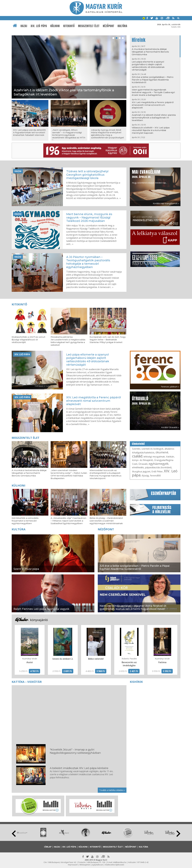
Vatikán (170, 457)
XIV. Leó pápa (39, 26)
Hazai (24, 26)
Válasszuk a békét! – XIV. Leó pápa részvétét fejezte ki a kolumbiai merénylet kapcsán (151, 130)
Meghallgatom (49, 810)
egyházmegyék (159, 464)
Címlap (48, 847)
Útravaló (143, 464)
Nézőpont (109, 26)
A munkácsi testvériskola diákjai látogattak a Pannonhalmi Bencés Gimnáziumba (150, 52)
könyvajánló (39, 620)
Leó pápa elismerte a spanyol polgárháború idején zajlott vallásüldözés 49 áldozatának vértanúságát (148, 66)
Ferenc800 (155, 476)
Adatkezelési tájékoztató (114, 865)
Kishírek (136, 682)
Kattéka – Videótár (27, 682)
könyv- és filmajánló (143, 460)
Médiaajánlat (85, 865)
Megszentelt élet (89, 26)
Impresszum (73, 865)
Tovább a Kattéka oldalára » (112, 790)
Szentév (136, 449)
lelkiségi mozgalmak (154, 457)
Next (178, 834)
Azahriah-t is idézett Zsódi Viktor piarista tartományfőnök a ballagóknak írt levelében (154, 118)
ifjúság (145, 476)
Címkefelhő (138, 444)
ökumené (162, 452)
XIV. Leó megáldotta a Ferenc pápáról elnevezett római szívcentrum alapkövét (153, 105)
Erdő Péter (157, 471)
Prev (14, 834)
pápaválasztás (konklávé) (158, 467)
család (137, 456)
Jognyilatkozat (97, 865)
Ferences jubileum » (170, 387)
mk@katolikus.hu (120, 862)
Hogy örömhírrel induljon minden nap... (150, 176)
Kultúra (122, 26)
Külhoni (55, 26)
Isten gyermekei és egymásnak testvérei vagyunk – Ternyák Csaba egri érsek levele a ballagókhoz (153, 92)
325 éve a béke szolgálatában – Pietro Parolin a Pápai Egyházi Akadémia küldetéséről (153, 80)
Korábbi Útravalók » (170, 427)
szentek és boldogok (152, 449)
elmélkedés (138, 467)
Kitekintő (69, 26)
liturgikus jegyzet (141, 471)
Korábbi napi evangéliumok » (166, 203)
